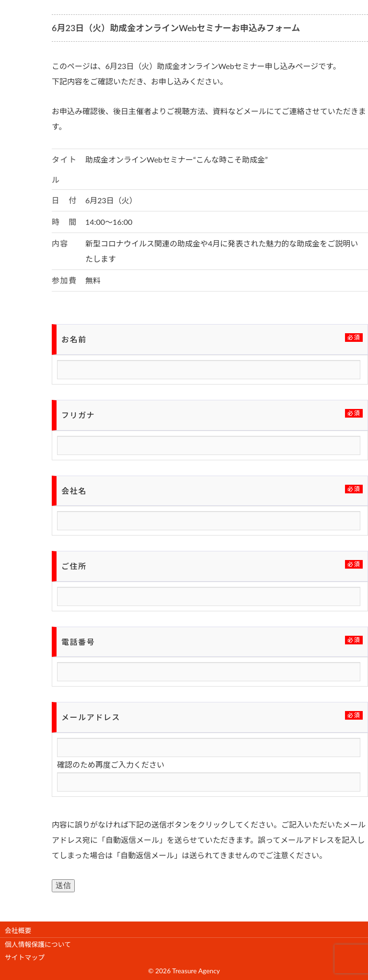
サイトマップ (25, 957)
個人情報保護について (38, 944)
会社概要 (18, 930)
